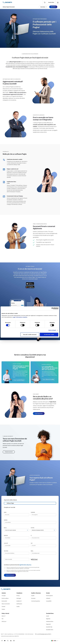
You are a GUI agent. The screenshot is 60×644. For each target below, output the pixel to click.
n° (31, 536)
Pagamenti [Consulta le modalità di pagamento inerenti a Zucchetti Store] (48, 624)
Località (6, 543)
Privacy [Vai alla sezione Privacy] (18, 596)
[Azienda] (30, 522)
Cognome (33, 512)
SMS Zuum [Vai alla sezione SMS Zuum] (4, 621)
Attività (33, 528)
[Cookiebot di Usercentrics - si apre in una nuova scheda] (53, 308)
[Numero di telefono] (17, 553)
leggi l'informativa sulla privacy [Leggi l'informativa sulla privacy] (25, 565)
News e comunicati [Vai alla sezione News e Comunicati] (6, 604)
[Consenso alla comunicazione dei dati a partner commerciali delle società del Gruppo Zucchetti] (5, 571)
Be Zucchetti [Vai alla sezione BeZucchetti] (4, 601)
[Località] (17, 546)
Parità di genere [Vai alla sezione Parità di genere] (49, 596)
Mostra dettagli (52, 330)
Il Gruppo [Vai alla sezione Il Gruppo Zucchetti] (4, 596)
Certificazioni (19, 604)
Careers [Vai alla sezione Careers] (3, 609)
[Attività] (43, 530)
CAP (32, 543)
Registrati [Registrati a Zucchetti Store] (48, 619)
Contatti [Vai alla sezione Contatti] (3, 607)
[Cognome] (43, 515)
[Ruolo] (17, 530)
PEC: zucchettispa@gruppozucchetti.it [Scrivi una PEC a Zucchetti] (43, 634)
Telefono (6, 551)
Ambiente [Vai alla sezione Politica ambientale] (48, 598)
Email (32, 551)
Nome (5, 512)
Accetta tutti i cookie (49, 334)
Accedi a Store (51, 2)
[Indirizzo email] (43, 553)
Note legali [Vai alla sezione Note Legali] (19, 598)
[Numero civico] (43, 538)
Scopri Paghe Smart (39, 413)
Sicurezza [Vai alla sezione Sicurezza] (33, 598)
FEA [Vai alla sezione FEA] (3, 619)
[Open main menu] (58, 2)
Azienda (6, 520)
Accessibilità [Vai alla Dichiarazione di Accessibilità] (49, 601)
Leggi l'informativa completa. (20, 317)
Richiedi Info (53, 7)
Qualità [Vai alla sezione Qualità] (33, 596)
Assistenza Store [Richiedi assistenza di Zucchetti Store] (50, 621)
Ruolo (5, 528)
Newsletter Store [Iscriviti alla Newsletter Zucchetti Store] (50, 630)
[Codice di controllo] (17, 559)
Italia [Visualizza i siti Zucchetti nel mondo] (55, 641)
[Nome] (17, 515)
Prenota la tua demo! (9, 452)
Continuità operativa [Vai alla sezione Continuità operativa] (36, 601)
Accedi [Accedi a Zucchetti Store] (48, 616)
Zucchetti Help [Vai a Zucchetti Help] (49, 627)
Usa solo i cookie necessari (30, 334)
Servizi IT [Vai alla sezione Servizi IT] (4, 616)
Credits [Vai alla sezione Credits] (18, 607)
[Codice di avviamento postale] (43, 546)
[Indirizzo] (17, 538)
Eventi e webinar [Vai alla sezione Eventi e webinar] (5, 598)
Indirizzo (6, 536)
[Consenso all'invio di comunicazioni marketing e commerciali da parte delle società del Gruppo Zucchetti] (5, 568)
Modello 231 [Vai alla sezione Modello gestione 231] (19, 601)
